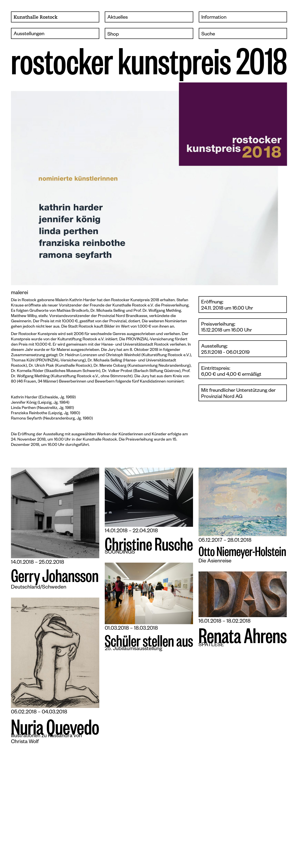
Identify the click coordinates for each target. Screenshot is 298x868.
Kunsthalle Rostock (36, 17)
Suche (208, 35)
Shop (113, 35)
